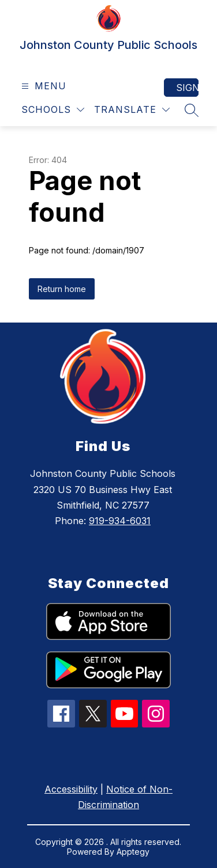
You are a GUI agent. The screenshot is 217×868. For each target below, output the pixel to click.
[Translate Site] (132, 110)
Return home (62, 289)
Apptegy (133, 852)
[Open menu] (42, 86)
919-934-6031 (120, 521)
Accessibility (71, 789)
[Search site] (192, 110)
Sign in (187, 88)
